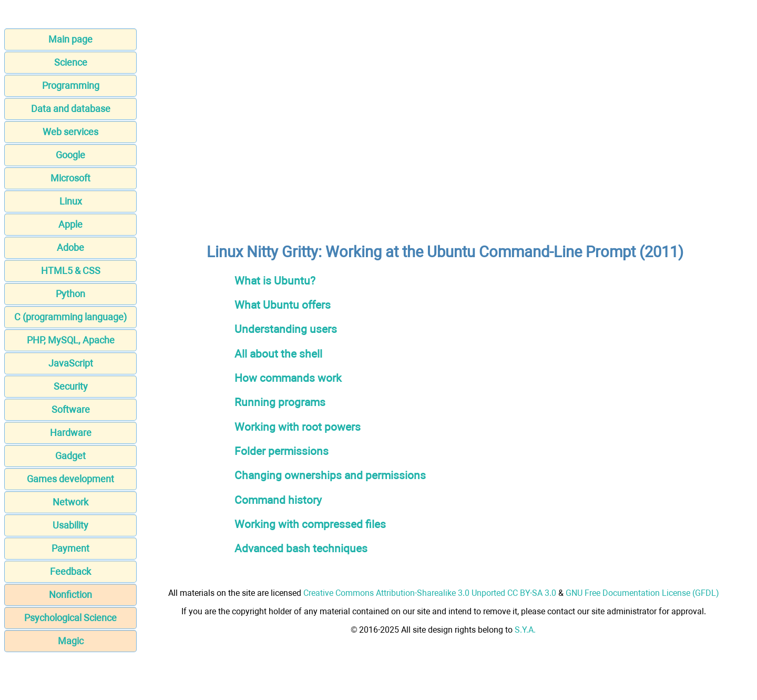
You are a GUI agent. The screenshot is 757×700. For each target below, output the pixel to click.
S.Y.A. (525, 630)
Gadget (70, 456)
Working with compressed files (310, 524)
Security (71, 386)
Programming (71, 85)
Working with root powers (298, 427)
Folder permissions (282, 451)
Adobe (70, 247)
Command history (278, 500)
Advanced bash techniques (301, 548)
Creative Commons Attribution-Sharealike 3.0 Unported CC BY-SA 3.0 (430, 593)
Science (71, 62)
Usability (70, 525)
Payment (70, 548)
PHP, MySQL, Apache (71, 340)
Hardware (71, 433)
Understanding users (286, 329)
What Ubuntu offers (283, 305)
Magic (71, 641)
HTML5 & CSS (71, 271)
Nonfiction (70, 595)
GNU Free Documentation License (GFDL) (642, 593)
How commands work (288, 378)
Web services (70, 132)
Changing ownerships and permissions (330, 475)
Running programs (280, 402)
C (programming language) (70, 317)
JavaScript (71, 363)
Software (71, 409)
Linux (71, 201)
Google (70, 155)
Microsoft (70, 178)
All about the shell (278, 354)
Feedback (70, 571)
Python (70, 294)
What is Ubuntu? (275, 281)
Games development (70, 479)
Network (70, 502)
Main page (70, 39)
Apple (70, 224)
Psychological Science (70, 618)
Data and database (71, 109)
